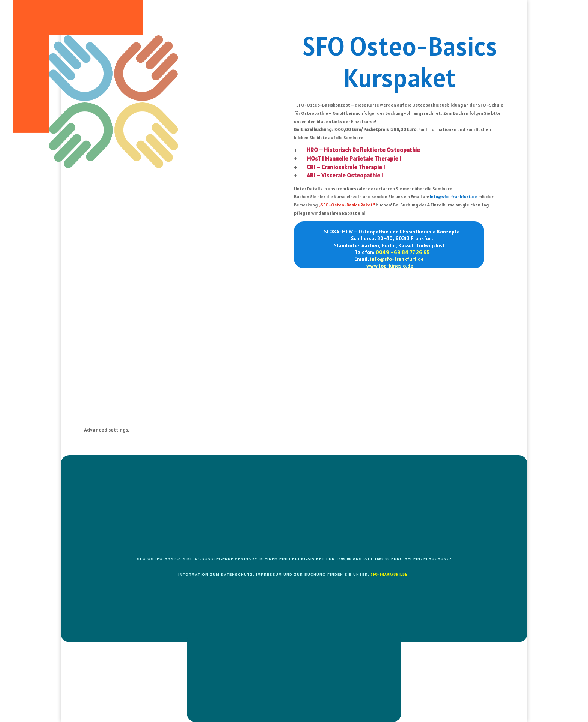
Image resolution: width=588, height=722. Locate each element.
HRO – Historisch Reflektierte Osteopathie (363, 150)
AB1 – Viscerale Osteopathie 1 (345, 175)
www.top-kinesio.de (390, 266)
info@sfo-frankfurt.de (454, 196)
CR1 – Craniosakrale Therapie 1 (346, 167)
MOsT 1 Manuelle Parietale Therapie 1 (354, 158)
